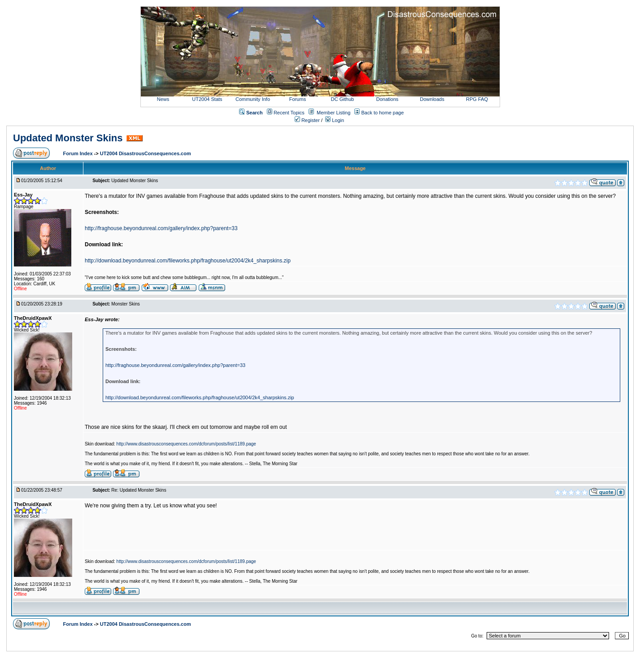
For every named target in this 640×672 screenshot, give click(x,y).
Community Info (253, 99)
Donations (387, 99)
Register (307, 120)
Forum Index (79, 153)
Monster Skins (125, 304)
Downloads (432, 99)
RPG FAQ (477, 99)
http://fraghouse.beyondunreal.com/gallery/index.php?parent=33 (161, 228)
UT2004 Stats (208, 99)
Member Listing (333, 113)
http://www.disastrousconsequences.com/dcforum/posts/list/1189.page (186, 444)
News (163, 99)
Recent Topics (289, 113)
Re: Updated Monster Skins (139, 490)
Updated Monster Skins (68, 138)
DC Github (342, 99)
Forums (298, 99)
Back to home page (383, 113)
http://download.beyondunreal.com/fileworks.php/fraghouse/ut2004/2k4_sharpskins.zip (188, 261)
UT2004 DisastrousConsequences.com (146, 153)
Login (335, 120)
